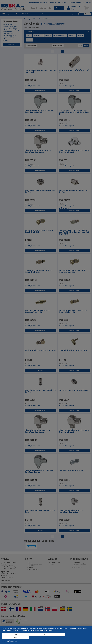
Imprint (83, 641)
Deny (15, 638)
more (77, 638)
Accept (46, 638)
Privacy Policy (87, 641)
